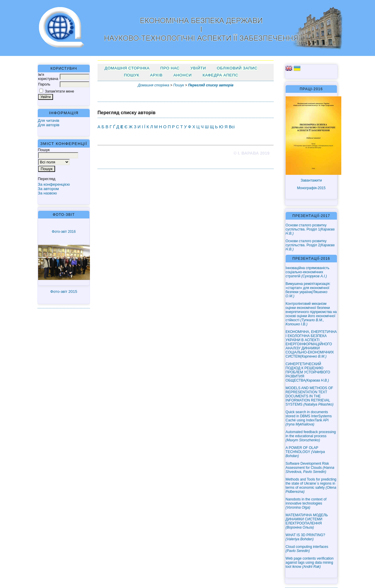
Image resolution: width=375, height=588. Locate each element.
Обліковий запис (237, 68)
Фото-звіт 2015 (64, 292)
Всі (232, 127)
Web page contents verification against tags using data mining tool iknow (310, 563)
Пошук (132, 75)
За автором (48, 189)
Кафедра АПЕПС (220, 75)
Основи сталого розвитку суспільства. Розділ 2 (310, 245)
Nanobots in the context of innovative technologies (306, 503)
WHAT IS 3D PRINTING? (305, 537)
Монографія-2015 (311, 188)
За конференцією (54, 184)
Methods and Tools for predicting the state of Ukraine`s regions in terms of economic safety (311, 486)
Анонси (183, 75)
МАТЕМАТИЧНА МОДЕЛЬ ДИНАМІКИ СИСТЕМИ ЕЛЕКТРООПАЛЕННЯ (307, 521)
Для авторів (49, 125)
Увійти (198, 68)
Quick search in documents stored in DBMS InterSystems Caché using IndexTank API (309, 418)
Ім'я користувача (48, 77)
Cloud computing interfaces (307, 549)
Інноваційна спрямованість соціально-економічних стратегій (307, 272)
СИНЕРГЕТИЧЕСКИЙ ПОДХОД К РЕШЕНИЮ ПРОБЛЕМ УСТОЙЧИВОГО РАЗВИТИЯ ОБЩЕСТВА (308, 372)
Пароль (44, 84)
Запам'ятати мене (59, 91)
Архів (156, 75)
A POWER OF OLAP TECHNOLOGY (305, 452)
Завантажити (311, 180)
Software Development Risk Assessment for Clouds (310, 468)
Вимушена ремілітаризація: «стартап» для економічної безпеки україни (308, 290)
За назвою (47, 193)
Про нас (170, 68)
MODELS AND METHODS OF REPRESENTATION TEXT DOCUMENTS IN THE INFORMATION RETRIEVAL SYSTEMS (310, 396)
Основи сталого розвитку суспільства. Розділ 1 (310, 229)
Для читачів (48, 120)
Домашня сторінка (127, 68)
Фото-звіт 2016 (64, 232)
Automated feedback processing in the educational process (311, 436)
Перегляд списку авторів (211, 85)
